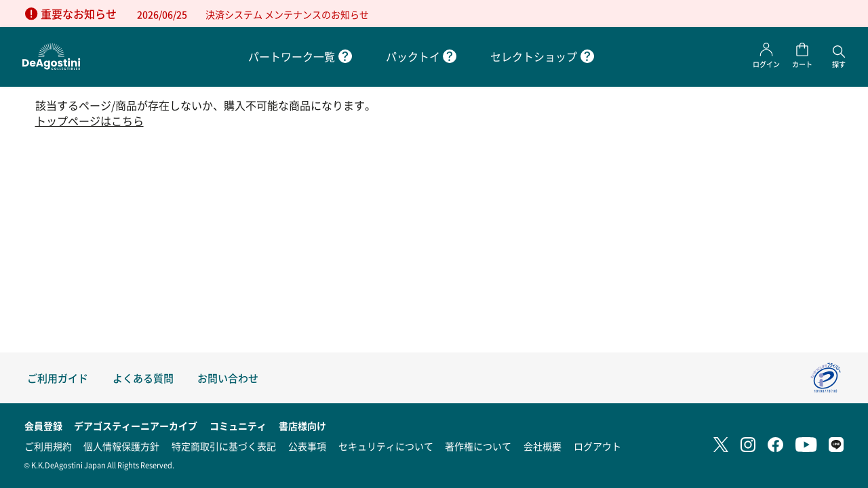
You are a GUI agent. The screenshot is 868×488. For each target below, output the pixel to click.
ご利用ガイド (58, 378)
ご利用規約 (48, 446)
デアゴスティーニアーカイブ (136, 426)
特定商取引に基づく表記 (224, 446)
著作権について (478, 446)
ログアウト (597, 446)
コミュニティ (238, 426)
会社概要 (542, 446)
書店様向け (302, 426)
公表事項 (307, 446)
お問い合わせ (228, 378)
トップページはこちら (90, 121)
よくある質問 (143, 378)
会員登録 (43, 426)
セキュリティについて (386, 446)
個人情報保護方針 (121, 446)
